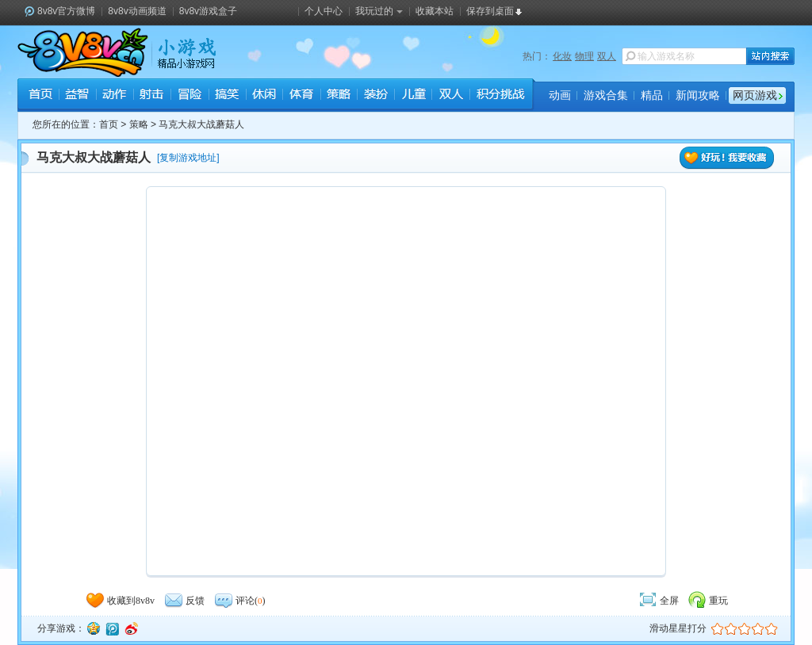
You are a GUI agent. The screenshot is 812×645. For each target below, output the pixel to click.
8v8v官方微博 (66, 11)
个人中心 (324, 11)
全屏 (658, 601)
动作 (115, 96)
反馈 (184, 601)
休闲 (264, 96)
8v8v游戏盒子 (208, 11)
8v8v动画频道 (137, 11)
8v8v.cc (83, 52)
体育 (301, 96)
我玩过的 (379, 11)
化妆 (562, 56)
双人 (607, 56)
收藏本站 (435, 11)
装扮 (375, 96)
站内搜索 (770, 56)
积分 (500, 96)
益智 (77, 96)
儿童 (413, 96)
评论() (239, 601)
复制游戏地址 (188, 158)
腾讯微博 (112, 628)
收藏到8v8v (120, 601)
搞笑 (226, 96)
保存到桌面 (490, 11)
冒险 (189, 96)
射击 (152, 96)
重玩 (707, 601)
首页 (40, 96)
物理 (584, 56)
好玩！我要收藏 (727, 158)
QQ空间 (93, 628)
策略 (338, 96)
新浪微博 (131, 628)
